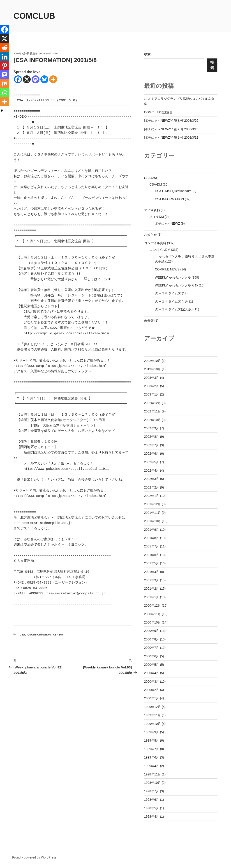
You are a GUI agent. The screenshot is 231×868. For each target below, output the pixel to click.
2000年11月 (153, 614)
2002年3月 (152, 479)
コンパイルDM (160, 250)
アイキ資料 (152, 210)
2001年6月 (152, 555)
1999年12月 (153, 707)
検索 (147, 54)
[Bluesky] (44, 79)
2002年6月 (152, 454)
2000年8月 (152, 639)
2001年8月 (152, 538)
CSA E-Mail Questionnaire (173, 191)
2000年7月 (152, 648)
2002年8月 (152, 437)
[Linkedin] (5, 57)
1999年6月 (152, 757)
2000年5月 (152, 665)
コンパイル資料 (155, 243)
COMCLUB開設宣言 (158, 112)
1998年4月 (152, 817)
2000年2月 (152, 690)
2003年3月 (152, 378)
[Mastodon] (36, 79)
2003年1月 (152, 394)
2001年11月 (153, 513)
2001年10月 (153, 521)
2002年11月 (153, 411)
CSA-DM (58, 635)
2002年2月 (152, 487)
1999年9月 (152, 732)
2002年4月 (152, 470)
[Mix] (5, 84)
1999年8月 (152, 740)
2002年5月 (152, 462)
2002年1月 (152, 496)
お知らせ (150, 235)
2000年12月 (153, 605)
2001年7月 (152, 546)
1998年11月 (153, 774)
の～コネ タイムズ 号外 (172, 301)
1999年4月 (152, 766)
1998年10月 (153, 783)
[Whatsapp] (5, 93)
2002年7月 (152, 445)
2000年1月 (152, 698)
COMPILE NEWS (167, 269)
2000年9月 (152, 631)
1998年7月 (152, 791)
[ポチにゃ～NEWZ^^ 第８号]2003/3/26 (171, 121)
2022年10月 (153, 361)
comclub (34, 16)
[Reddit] (5, 48)
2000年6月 (152, 656)
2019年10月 (153, 369)
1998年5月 (152, 808)
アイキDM (157, 217)
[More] (53, 79)
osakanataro (49, 54)
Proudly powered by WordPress (34, 857)
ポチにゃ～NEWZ (167, 223)
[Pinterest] (5, 66)
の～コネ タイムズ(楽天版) (174, 309)
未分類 (149, 321)
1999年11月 (153, 715)
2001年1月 (152, 597)
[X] (27, 79)
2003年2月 (152, 386)
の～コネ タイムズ (168, 293)
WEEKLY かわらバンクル (173, 277)
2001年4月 (152, 572)
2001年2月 (152, 589)
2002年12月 (153, 403)
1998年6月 (152, 800)
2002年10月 (153, 420)
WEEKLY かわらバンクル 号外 (177, 285)
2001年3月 (152, 580)
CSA (22, 635)
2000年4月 (152, 673)
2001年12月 (153, 504)
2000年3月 (152, 682)
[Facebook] (18, 79)
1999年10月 (153, 724)
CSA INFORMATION (39, 635)
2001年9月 (152, 530)
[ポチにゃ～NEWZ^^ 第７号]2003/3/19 (171, 129)
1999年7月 (152, 749)
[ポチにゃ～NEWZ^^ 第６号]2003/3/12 (171, 137)
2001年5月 (152, 563)
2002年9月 (152, 428)
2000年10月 (153, 622)
